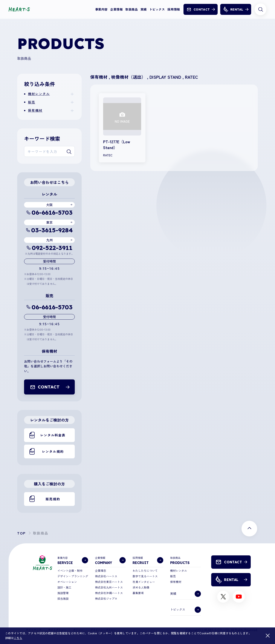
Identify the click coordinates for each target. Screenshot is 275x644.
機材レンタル (39, 94)
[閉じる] (268, 636)
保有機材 (35, 110)
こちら (18, 638)
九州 (49, 240)
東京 (49, 222)
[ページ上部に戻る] (249, 529)
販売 (32, 102)
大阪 (49, 205)
